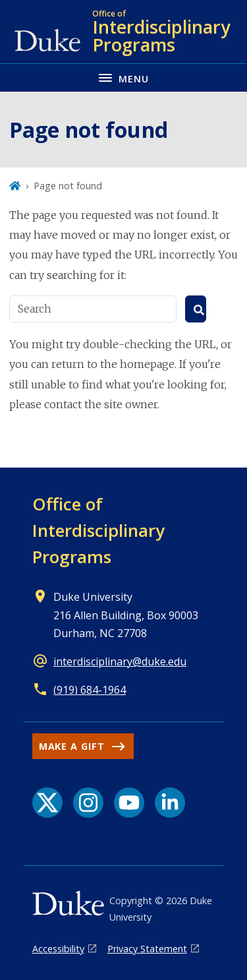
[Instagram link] (88, 803)
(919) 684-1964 (90, 690)
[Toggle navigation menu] (123, 77)
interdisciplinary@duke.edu (120, 661)
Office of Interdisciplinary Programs (98, 530)
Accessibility (58, 949)
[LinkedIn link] (170, 803)
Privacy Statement (147, 949)
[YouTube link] (129, 803)
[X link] (47, 803)
